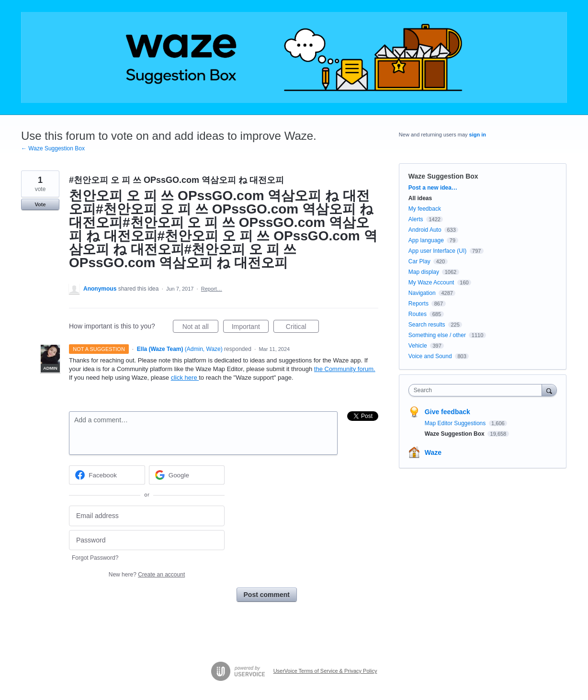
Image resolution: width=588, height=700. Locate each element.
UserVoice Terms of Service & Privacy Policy (325, 671)
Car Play (419, 261)
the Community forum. (345, 369)
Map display (424, 272)
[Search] (549, 390)
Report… (212, 289)
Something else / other (437, 335)
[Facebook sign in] (107, 475)
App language (426, 240)
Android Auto (425, 230)
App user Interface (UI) (437, 251)
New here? (147, 575)
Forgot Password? (95, 558)
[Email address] (147, 516)
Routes (418, 314)
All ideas (420, 198)
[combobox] (478, 390)
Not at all (200, 328)
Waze (433, 452)
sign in (478, 135)
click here (185, 378)
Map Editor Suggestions (456, 423)
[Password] (147, 540)
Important (250, 328)
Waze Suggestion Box (443, 176)
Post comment (267, 595)
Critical (302, 328)
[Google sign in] (187, 475)
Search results (427, 325)
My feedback (425, 209)
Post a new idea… (433, 188)
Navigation (422, 293)
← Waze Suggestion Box (53, 148)
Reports (418, 304)
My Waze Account (431, 282)
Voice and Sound (430, 356)
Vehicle (418, 346)
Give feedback (447, 412)
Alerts (416, 219)
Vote (40, 204)
